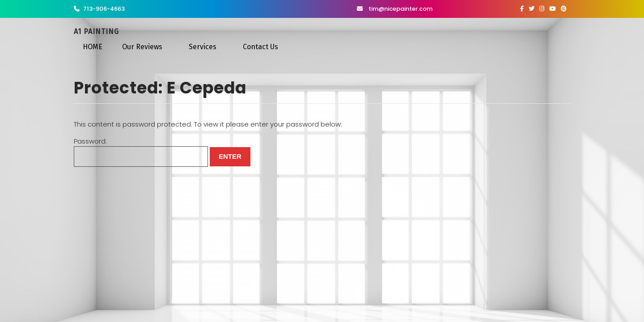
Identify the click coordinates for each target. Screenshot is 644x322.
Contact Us (261, 47)
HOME (93, 47)
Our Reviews (142, 47)
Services (203, 47)
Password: (141, 152)
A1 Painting (96, 32)
